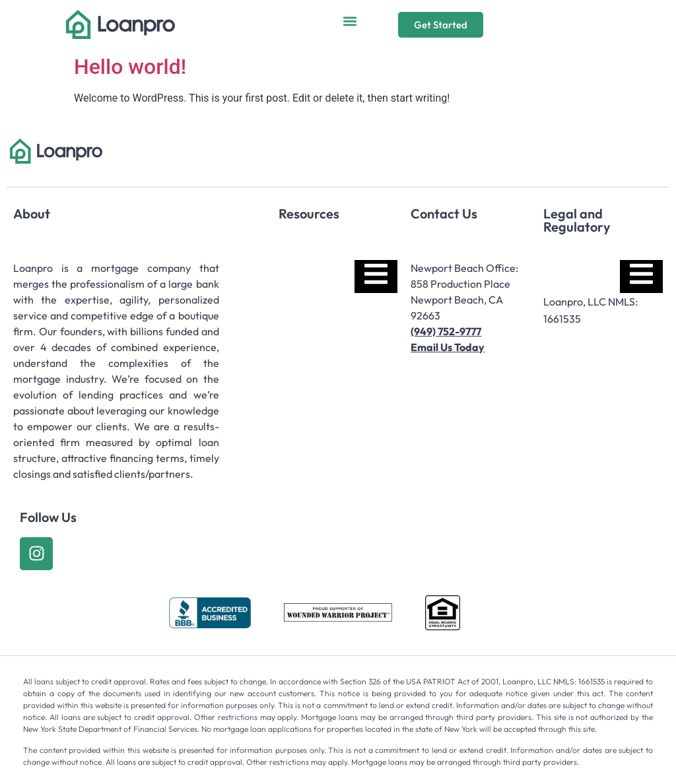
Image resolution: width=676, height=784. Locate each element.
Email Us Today (448, 347)
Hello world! (130, 67)
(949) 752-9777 (446, 331)
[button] (350, 21)
